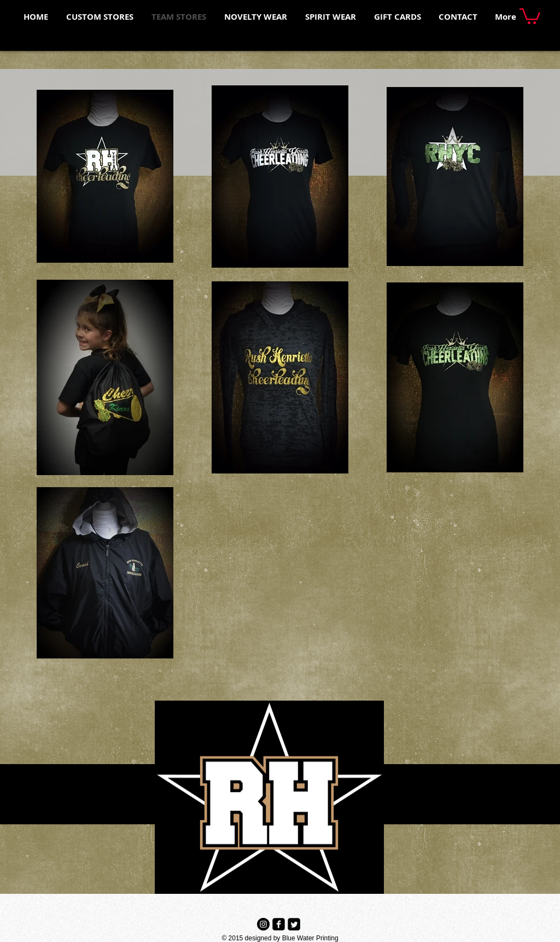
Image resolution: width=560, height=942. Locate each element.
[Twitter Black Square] (294, 924)
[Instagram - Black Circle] (263, 924)
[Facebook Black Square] (279, 924)
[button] (530, 15)
